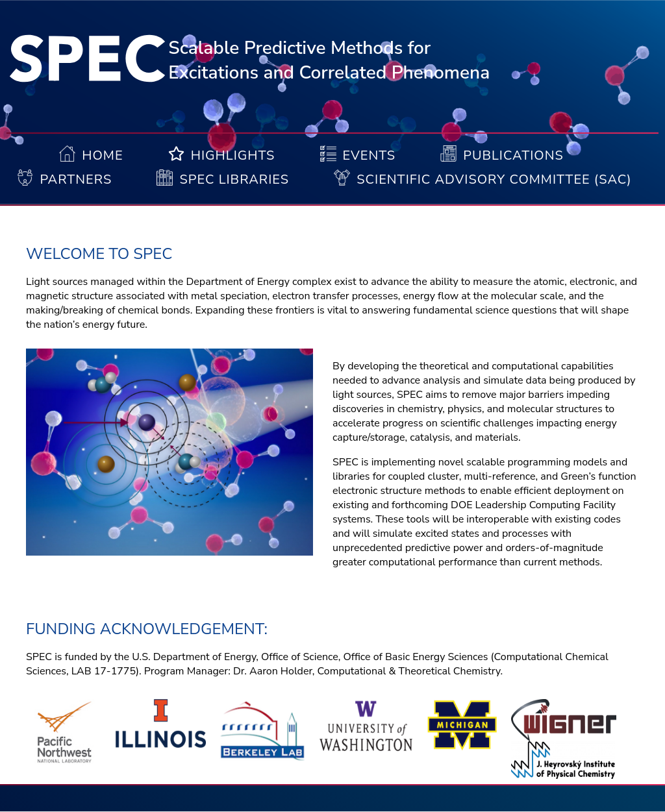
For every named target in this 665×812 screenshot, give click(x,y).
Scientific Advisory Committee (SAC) (494, 179)
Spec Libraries (234, 179)
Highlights (233, 155)
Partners (76, 179)
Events (370, 155)
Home (102, 155)
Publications (513, 155)
